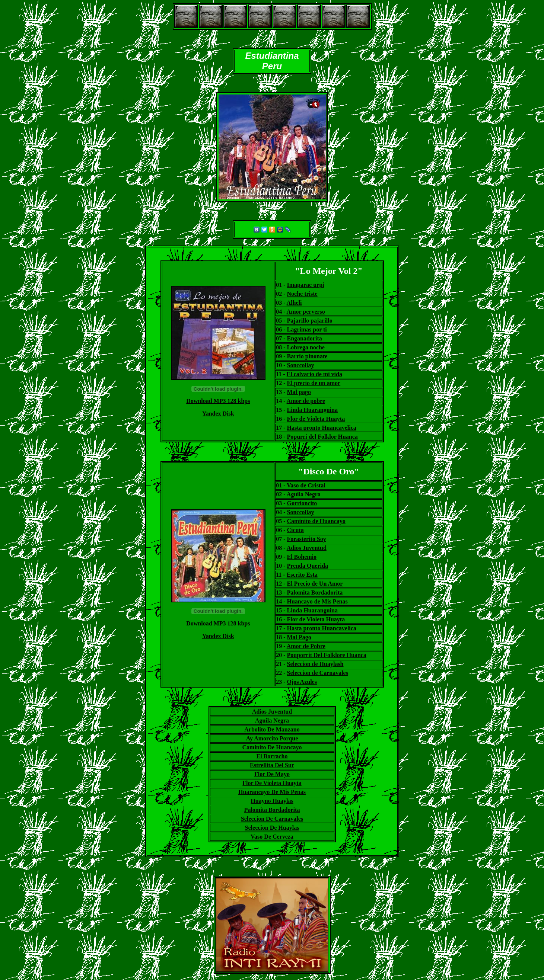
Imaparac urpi (305, 285)
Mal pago (299, 392)
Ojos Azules (302, 682)
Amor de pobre (306, 401)
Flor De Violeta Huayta (272, 783)
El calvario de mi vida (314, 374)
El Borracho (272, 756)
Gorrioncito (302, 503)
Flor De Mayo (272, 774)
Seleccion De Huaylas (272, 828)
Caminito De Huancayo (272, 747)
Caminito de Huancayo (316, 521)
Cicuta (295, 530)
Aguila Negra (304, 494)
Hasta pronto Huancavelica (321, 428)
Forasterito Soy (307, 539)
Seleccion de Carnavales (318, 673)
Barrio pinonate (307, 356)
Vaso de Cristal (306, 485)
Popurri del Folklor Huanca (322, 437)
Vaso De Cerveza (272, 837)
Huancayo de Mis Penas (317, 601)
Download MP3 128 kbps (218, 401)
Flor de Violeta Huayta (316, 419)
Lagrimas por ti (307, 329)
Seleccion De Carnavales (272, 819)
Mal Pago (299, 637)
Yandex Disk (218, 414)
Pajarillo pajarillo (309, 321)
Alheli (294, 303)
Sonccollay (300, 365)
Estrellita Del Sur (272, 765)
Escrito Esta (302, 575)
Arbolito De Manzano (272, 729)
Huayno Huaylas (272, 801)
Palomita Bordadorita (315, 593)
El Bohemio (302, 557)
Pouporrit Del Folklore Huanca (327, 655)
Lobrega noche (306, 347)
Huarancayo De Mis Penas (272, 792)
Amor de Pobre (306, 646)
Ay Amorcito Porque (272, 738)
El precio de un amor (314, 383)
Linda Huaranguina (312, 410)
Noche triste (302, 294)
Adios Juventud (307, 548)
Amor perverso (306, 312)
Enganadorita (304, 338)
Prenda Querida (308, 566)
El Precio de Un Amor (315, 584)
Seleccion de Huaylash (315, 664)
